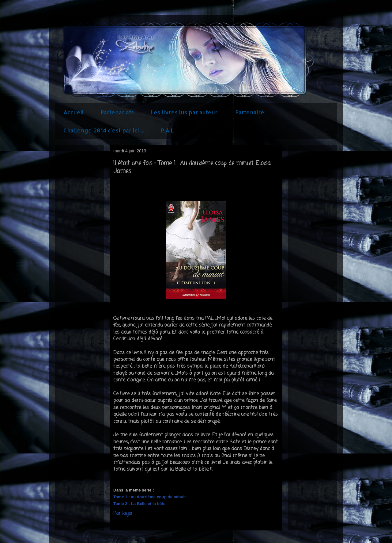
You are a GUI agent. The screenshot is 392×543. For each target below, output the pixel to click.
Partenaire (250, 112)
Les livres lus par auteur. (185, 112)
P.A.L (167, 130)
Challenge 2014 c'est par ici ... (104, 130)
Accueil (74, 112)
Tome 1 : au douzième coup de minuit (150, 497)
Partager (123, 514)
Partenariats (117, 112)
